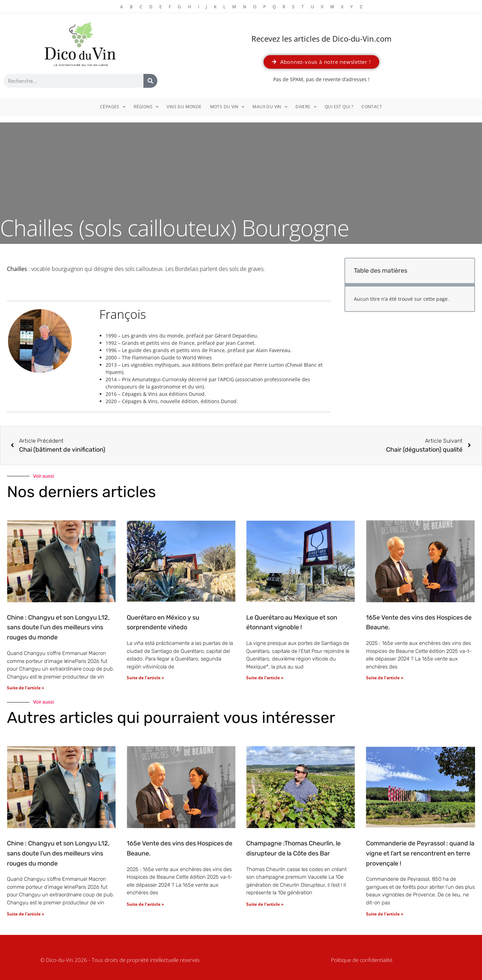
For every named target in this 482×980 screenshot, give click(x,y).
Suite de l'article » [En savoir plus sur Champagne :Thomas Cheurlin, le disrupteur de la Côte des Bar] (265, 904)
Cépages (113, 107)
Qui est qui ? (339, 107)
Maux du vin (270, 107)
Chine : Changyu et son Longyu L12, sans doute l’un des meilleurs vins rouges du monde (58, 628)
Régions (146, 107)
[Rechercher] (150, 81)
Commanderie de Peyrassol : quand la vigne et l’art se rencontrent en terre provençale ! (420, 853)
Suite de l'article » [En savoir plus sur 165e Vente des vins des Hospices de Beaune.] (385, 678)
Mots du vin (227, 107)
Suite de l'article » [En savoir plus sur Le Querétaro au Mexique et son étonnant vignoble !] (265, 678)
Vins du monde (184, 107)
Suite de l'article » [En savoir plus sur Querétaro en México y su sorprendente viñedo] (145, 678)
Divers (306, 107)
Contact (372, 107)
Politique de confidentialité (362, 960)
